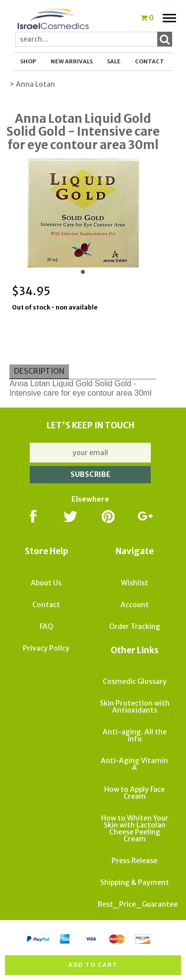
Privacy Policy (46, 648)
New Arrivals (72, 61)
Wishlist (135, 583)
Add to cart (93, 965)
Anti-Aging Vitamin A (134, 764)
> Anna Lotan (32, 84)
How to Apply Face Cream (134, 793)
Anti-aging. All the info (135, 735)
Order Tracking (135, 626)
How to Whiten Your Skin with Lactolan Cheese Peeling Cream (135, 828)
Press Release (134, 861)
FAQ (46, 626)
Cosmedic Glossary (135, 681)
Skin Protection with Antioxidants (135, 707)
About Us (46, 583)
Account (135, 605)
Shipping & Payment (135, 882)
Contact (150, 61)
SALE (114, 61)
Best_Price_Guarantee (138, 904)
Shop (28, 61)
